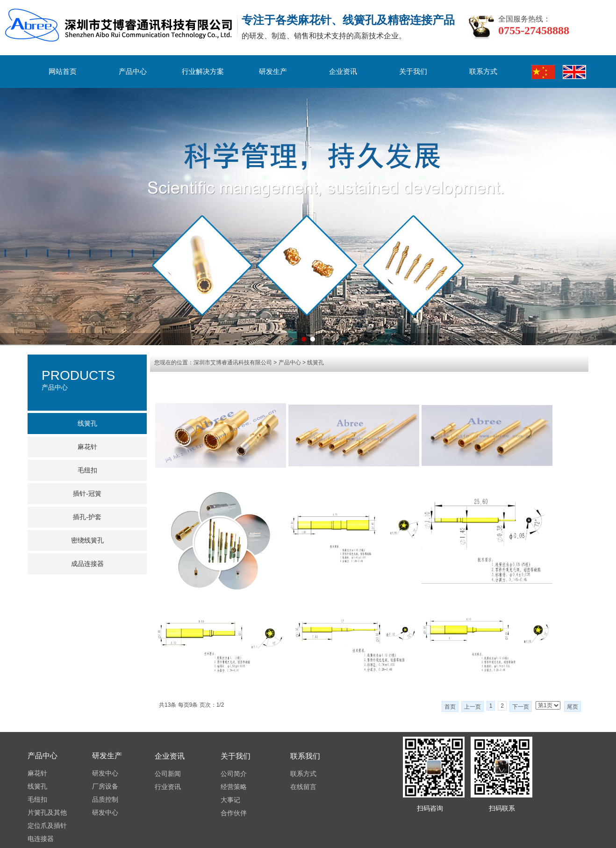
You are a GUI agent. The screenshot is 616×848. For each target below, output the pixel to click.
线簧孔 (315, 362)
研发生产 (273, 72)
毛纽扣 (87, 470)
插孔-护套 (87, 517)
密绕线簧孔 (87, 540)
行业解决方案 (203, 72)
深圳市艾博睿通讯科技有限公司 (233, 362)
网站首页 (63, 72)
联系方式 (483, 72)
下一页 (521, 707)
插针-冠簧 (87, 494)
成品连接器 (87, 564)
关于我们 (413, 72)
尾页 (573, 707)
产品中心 (133, 72)
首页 (450, 707)
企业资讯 (343, 72)
